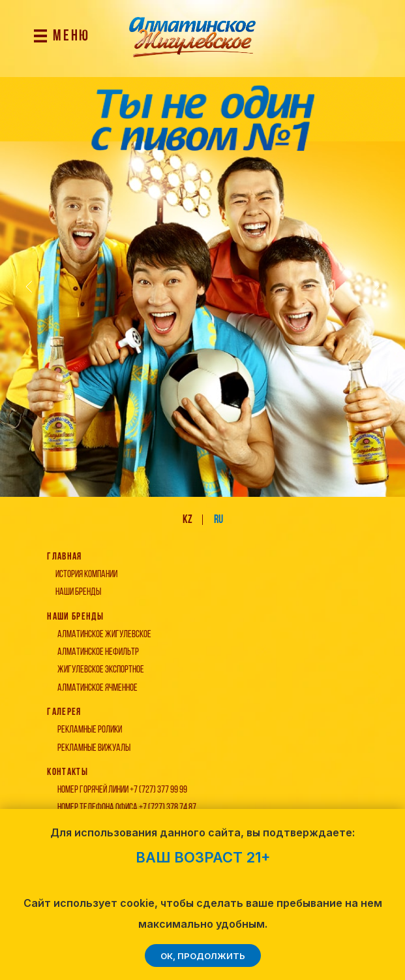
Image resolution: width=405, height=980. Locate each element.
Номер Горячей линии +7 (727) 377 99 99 (122, 790)
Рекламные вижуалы (94, 748)
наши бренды (78, 592)
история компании (86, 575)
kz (187, 520)
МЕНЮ (71, 37)
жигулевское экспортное (101, 670)
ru (218, 520)
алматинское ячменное (97, 688)
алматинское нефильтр (98, 652)
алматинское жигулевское (104, 635)
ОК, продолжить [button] (203, 956)
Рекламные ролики (90, 730)
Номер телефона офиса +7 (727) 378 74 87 (127, 808)
